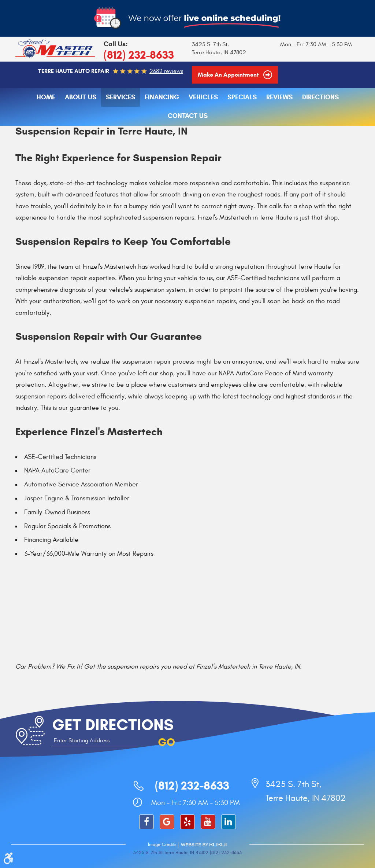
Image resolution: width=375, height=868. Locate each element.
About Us (81, 97)
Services (120, 97)
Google (167, 822)
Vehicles (203, 97)
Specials (242, 97)
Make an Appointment (229, 75)
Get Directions (113, 725)
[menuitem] (46, 98)
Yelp (187, 822)
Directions (320, 97)
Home (46, 97)
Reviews (279, 97)
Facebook (146, 822)
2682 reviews (166, 71)
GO (166, 742)
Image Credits (162, 845)
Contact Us (188, 116)
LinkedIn (229, 822)
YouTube (208, 822)
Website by (204, 845)
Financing (162, 97)
